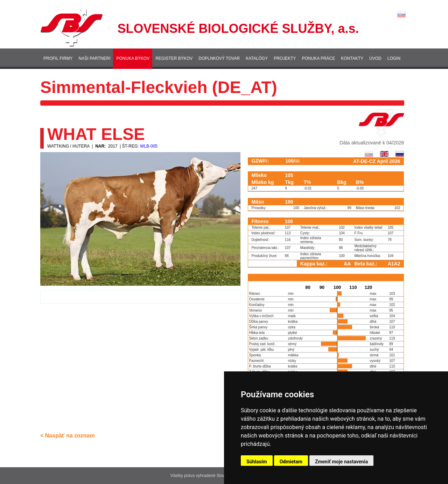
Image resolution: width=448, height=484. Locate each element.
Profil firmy (58, 58)
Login (394, 58)
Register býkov (174, 58)
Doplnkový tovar (219, 58)
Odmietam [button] (291, 462)
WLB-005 (149, 146)
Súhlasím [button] (257, 462)
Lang (401, 15)
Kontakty (352, 58)
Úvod (375, 58)
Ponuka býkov (133, 58)
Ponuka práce (319, 58)
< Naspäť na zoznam (68, 436)
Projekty (285, 58)
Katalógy (257, 58)
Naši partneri (95, 58)
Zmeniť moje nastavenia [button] (341, 462)
